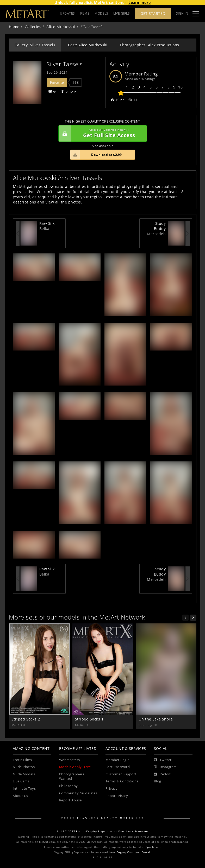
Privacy (112, 789)
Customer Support (121, 774)
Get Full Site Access (101, 133)
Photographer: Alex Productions (150, 45)
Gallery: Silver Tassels (35, 45)
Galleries (33, 27)
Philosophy (69, 786)
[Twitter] (163, 760)
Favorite (57, 82)
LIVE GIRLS (122, 13)
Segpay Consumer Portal (133, 852)
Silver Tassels (64, 64)
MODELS (101, 13)
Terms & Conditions (122, 781)
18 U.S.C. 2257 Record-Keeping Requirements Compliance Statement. (102, 831)
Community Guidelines (78, 793)
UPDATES (67, 13)
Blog (158, 781)
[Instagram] (165, 767)
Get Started (153, 13)
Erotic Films (22, 760)
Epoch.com (153, 847)
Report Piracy (117, 796)
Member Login (118, 760)
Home (14, 27)
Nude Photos (24, 767)
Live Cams (21, 781)
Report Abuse (70, 800)
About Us (20, 796)
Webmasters (70, 760)
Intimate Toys (24, 789)
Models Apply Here (75, 767)
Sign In (182, 13)
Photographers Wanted (72, 777)
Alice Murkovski (61, 27)
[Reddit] (162, 774)
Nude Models (24, 774)
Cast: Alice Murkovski (88, 45)
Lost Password (118, 767)
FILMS (85, 13)
